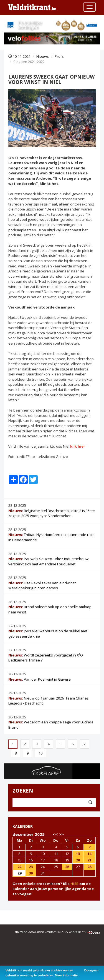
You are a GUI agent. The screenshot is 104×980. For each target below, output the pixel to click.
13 (78, 854)
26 (67, 867)
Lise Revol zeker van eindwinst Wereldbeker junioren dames (42, 586)
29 (19, 873)
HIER (74, 884)
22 (19, 867)
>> (61, 834)
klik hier (78, 446)
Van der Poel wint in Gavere (40, 679)
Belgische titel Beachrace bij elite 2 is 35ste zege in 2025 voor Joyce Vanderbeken (52, 513)
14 (89, 854)
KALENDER (23, 826)
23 (31, 867)
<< (55, 834)
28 (89, 867)
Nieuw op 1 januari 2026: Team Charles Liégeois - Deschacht (49, 701)
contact (51, 932)
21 (89, 860)
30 (31, 873)
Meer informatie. (67, 975)
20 (78, 860)
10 (40, 753)
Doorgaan (91, 970)
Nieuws (43, 56)
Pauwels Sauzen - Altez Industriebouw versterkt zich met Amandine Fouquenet (48, 561)
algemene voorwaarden (29, 932)
